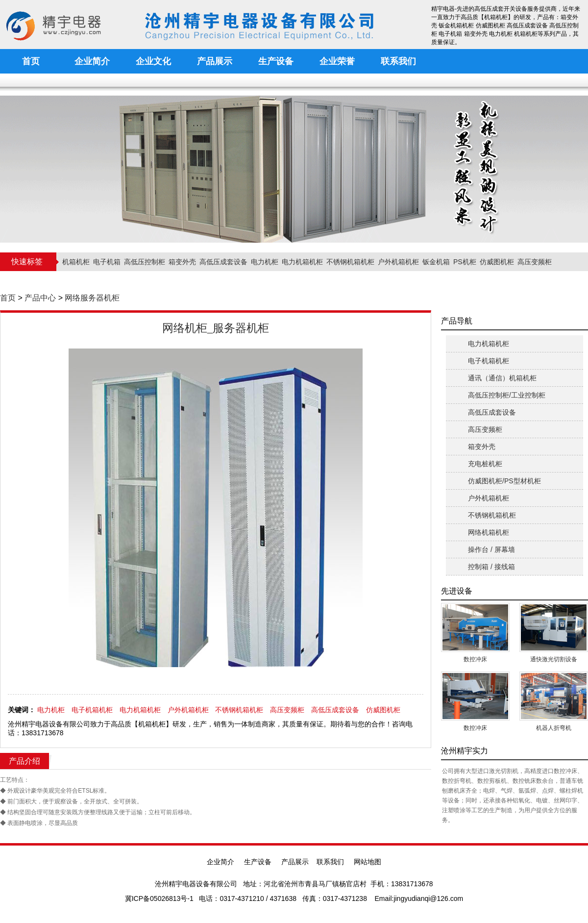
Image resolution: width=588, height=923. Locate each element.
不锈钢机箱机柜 (350, 262)
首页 (8, 298)
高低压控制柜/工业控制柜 (507, 395)
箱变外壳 (182, 262)
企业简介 (220, 862)
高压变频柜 (535, 262)
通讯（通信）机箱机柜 (502, 378)
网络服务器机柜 (92, 298)
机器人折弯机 (554, 728)
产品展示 (295, 862)
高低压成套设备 (223, 262)
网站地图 (367, 862)
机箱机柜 (76, 262)
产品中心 (40, 298)
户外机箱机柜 (398, 262)
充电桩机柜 (485, 464)
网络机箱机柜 (489, 532)
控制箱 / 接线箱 (491, 567)
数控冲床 (475, 659)
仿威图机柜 (497, 262)
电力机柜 (265, 262)
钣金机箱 (436, 262)
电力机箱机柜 (302, 262)
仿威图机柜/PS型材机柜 (504, 481)
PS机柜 (465, 262)
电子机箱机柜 (92, 710)
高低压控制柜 (145, 262)
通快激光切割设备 (554, 659)
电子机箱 (107, 262)
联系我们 (330, 862)
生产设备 (258, 862)
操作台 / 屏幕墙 (491, 549)
